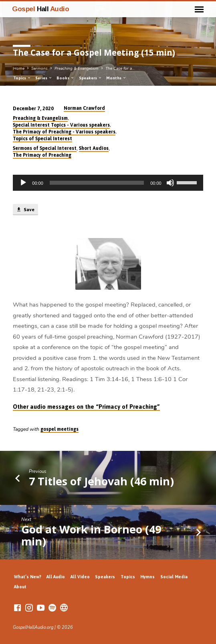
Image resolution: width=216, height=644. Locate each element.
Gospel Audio (40, 9)
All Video (80, 577)
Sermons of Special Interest (45, 148)
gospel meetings (60, 429)
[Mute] (170, 183)
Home (19, 69)
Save (25, 210)
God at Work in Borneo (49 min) (91, 535)
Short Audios (94, 148)
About (20, 587)
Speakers (91, 78)
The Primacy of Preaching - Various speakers (64, 132)
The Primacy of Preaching (42, 155)
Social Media (174, 577)
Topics (22, 78)
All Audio (56, 577)
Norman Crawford (84, 108)
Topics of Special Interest (42, 139)
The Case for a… (120, 69)
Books (66, 78)
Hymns (147, 577)
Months (116, 78)
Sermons (39, 69)
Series (44, 78)
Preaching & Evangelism (77, 69)
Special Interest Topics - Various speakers (61, 125)
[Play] (23, 183)
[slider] (97, 183)
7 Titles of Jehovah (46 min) (101, 481)
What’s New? (28, 577)
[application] (108, 183)
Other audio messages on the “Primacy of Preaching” (86, 407)
